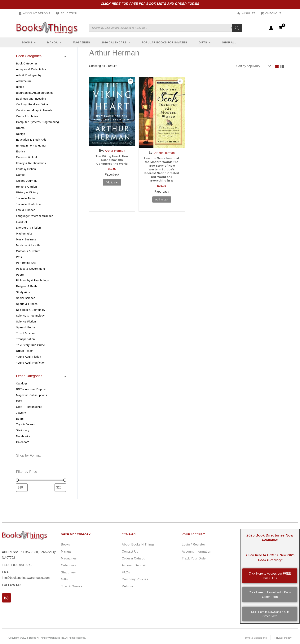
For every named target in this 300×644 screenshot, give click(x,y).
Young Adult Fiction (29, 365)
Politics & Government (31, 274)
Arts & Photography (29, 76)
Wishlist (248, 13)
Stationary (23, 440)
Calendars (23, 452)
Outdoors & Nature (28, 256)
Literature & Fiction (29, 232)
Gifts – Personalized (29, 416)
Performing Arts (26, 268)
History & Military (27, 196)
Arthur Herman (115, 151)
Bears (20, 428)
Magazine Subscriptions (32, 404)
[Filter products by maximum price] (60, 497)
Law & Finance (26, 214)
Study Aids (23, 298)
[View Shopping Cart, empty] (280, 28)
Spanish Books (26, 335)
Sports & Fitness (27, 310)
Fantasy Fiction (26, 172)
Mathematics (24, 238)
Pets (19, 262)
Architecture (24, 81)
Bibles (20, 88)
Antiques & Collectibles (31, 69)
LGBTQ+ (22, 226)
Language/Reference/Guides (35, 220)
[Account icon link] (271, 28)
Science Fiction (26, 329)
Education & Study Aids (31, 142)
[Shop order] (253, 66)
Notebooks (23, 446)
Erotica (21, 154)
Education (69, 13)
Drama (20, 130)
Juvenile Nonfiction (28, 208)
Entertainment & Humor (31, 148)
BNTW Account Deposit (31, 397)
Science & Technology (30, 322)
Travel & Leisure (27, 341)
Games (21, 178)
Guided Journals (27, 184)
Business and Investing (31, 100)
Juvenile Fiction (26, 202)
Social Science (26, 304)
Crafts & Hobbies (27, 118)
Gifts (19, 410)
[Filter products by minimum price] (22, 497)
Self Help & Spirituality (31, 317)
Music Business (26, 244)
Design (21, 136)
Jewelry (21, 422)
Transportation (25, 347)
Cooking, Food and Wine (32, 106)
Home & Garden (26, 190)
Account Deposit (37, 13)
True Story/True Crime (31, 353)
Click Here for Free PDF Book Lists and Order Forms (150, 4)
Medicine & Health (28, 250)
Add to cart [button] (112, 183)
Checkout (273, 13)
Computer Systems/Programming (37, 124)
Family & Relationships (31, 166)
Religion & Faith (26, 292)
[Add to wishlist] (130, 81)
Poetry (20, 280)
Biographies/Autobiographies (35, 94)
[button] (34, 42)
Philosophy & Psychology (32, 286)
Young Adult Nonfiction (31, 371)
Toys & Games (25, 434)
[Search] (237, 28)
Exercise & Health (28, 160)
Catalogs (22, 392)
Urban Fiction (25, 359)
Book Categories (27, 64)
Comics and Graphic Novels (34, 112)
